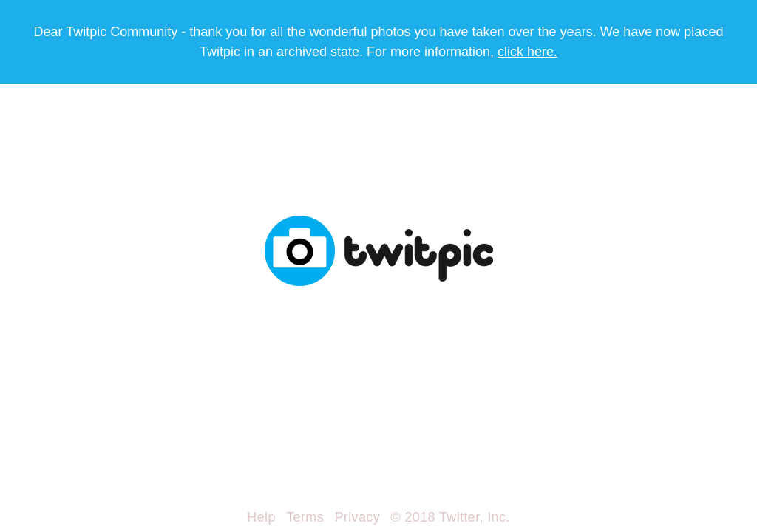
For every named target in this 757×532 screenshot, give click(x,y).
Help (261, 517)
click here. (527, 52)
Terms (305, 517)
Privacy (357, 517)
